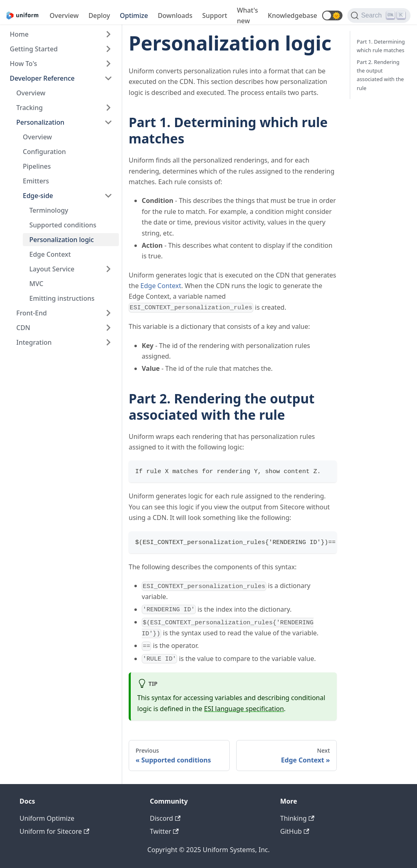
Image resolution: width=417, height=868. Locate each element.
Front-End (32, 313)
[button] (332, 15)
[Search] (379, 15)
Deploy (99, 15)
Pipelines (37, 166)
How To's (23, 64)
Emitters (36, 181)
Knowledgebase (293, 15)
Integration (34, 342)
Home (19, 34)
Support (214, 15)
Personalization (40, 122)
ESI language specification (244, 709)
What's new (248, 15)
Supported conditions (63, 225)
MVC (36, 284)
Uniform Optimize (47, 818)
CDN (23, 328)
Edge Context (50, 254)
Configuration (44, 152)
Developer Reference (42, 78)
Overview (64, 15)
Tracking (30, 108)
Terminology (49, 210)
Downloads (175, 15)
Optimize (134, 15)
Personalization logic (61, 240)
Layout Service (52, 269)
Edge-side (38, 196)
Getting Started (34, 49)
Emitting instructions (62, 298)
